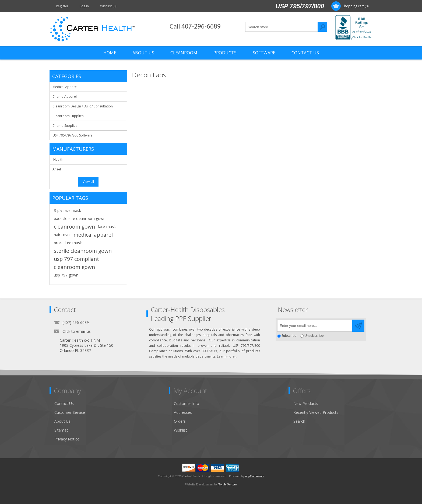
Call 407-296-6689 (195, 27)
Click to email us (77, 331)
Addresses (183, 412)
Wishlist (180, 430)
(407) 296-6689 (76, 322)
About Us (62, 421)
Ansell (57, 169)
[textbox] (282, 27)
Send (358, 326)
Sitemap (61, 430)
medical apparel (93, 235)
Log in (84, 6)
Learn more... (227, 356)
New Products (306, 403)
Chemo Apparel (65, 97)
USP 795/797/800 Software (73, 135)
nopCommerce (255, 476)
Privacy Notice (67, 439)
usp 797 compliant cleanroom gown (76, 263)
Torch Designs (228, 484)
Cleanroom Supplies (68, 116)
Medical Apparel (65, 87)
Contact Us (64, 403)
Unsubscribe (314, 336)
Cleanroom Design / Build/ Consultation (83, 106)
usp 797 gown (66, 275)
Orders (180, 421)
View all (88, 182)
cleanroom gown (74, 227)
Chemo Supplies (65, 126)
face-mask (107, 227)
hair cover (62, 235)
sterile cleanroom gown (83, 251)
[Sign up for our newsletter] (315, 326)
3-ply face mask (67, 210)
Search (322, 27)
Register (62, 6)
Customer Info (187, 403)
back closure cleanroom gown (80, 218)
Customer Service (70, 412)
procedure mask (68, 243)
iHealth (58, 160)
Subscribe (289, 336)
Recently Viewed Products (316, 412)
